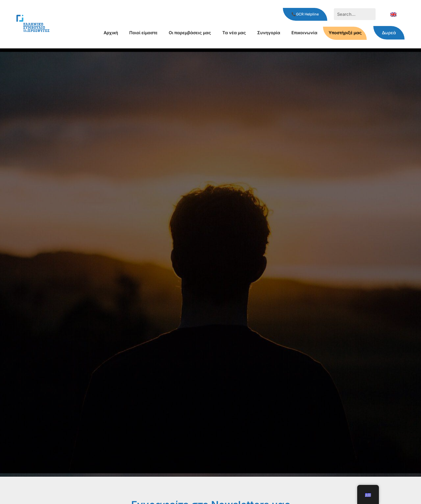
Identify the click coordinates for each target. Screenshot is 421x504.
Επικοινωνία (304, 33)
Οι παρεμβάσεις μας (190, 33)
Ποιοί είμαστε (143, 33)
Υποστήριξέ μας (345, 33)
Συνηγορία (269, 33)
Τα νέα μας (234, 33)
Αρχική (111, 33)
